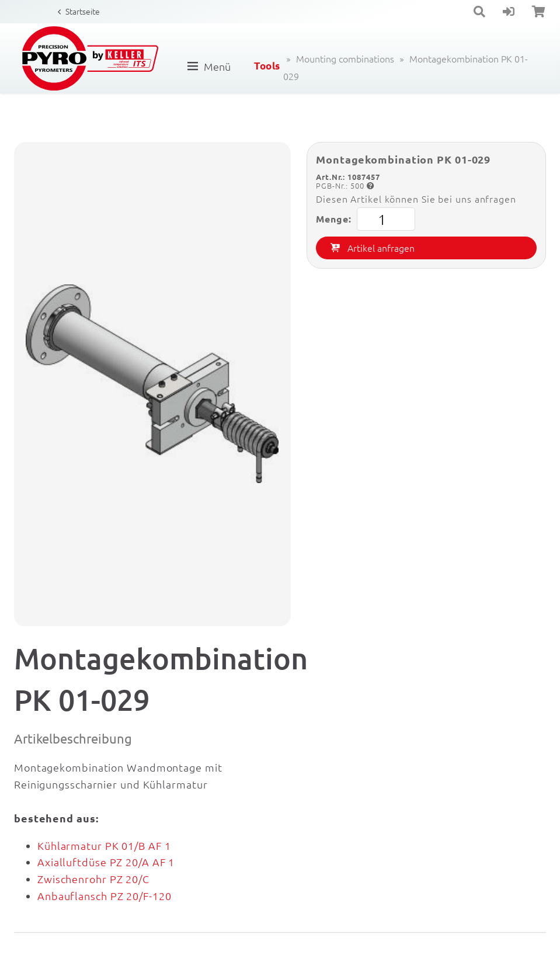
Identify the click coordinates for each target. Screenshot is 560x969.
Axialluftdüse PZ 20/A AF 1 (106, 862)
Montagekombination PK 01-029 (406, 67)
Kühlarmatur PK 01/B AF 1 (104, 845)
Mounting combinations (345, 58)
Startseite (83, 11)
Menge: (366, 219)
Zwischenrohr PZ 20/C (93, 879)
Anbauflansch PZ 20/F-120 (105, 896)
